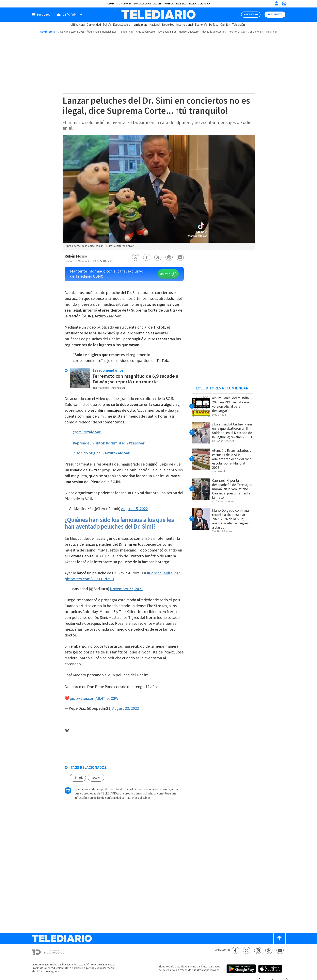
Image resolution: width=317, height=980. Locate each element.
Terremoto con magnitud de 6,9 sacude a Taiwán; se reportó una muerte (135, 379)
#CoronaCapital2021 (164, 573)
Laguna (158, 4)
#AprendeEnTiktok (89, 443)
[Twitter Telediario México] (247, 950)
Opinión (225, 25)
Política (214, 25)
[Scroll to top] (280, 938)
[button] (136, 257)
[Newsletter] (284, 4)
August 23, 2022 (126, 708)
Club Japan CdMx (146, 32)
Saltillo (181, 4)
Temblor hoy (126, 32)
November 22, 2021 (126, 589)
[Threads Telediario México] (269, 950)
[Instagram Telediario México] (258, 950)
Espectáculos (122, 25)
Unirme (165, 274)
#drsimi (112, 443)
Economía (201, 25)
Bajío (192, 4)
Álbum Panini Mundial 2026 (102, 32)
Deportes (168, 25)
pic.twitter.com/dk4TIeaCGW (94, 699)
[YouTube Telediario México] (280, 950)
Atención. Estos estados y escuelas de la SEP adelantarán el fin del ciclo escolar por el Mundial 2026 (232, 459)
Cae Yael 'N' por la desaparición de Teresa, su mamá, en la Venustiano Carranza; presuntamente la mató (232, 489)
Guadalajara (142, 4)
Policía (107, 25)
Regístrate (275, 14)
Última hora (77, 25)
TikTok (78, 778)
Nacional (155, 25)
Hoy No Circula (237, 32)
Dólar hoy (272, 32)
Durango (204, 4)
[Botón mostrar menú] (42, 15)
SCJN (96, 778)
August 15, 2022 (134, 509)
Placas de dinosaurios (214, 32)
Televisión (239, 25)
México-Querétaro (189, 32)
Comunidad (94, 25)
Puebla (169, 4)
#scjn (123, 443)
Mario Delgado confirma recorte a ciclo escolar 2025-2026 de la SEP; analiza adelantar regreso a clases (231, 519)
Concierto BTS (256, 32)
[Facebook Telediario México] (235, 950)
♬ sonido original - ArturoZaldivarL (102, 453)
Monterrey (124, 4)
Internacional (185, 25)
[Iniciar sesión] (276, 3)
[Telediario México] (158, 15)
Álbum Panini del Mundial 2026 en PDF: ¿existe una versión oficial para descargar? (231, 404)
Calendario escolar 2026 (71, 32)
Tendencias (140, 25)
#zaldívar (137, 443)
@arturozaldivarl (87, 432)
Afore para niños (167, 32)
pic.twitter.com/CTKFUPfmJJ (89, 579)
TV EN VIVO (252, 14)
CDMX (111, 4)
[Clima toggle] (67, 15)
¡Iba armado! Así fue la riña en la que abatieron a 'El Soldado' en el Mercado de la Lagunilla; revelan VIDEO (232, 431)
